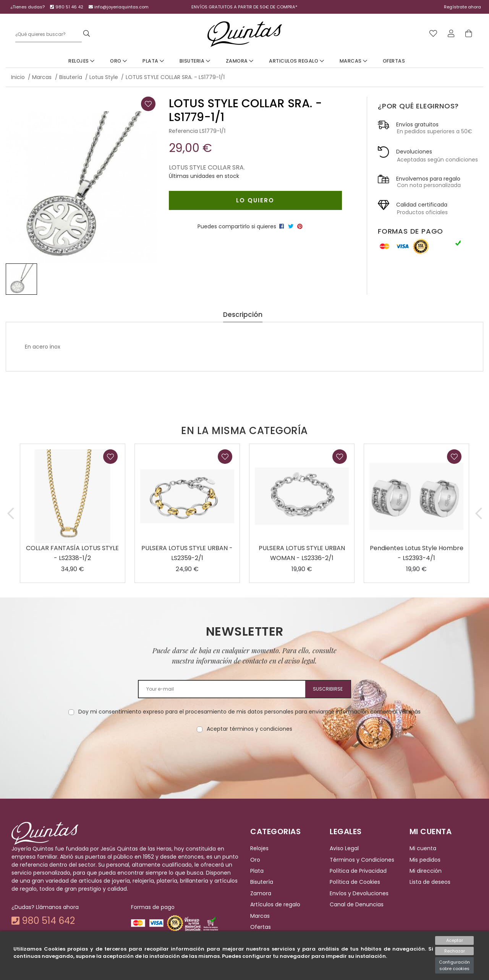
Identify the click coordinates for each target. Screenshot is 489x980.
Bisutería (262, 882)
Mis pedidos (425, 860)
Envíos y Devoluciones (359, 893)
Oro (119, 61)
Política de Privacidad (358, 871)
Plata (153, 61)
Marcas (354, 61)
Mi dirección (426, 871)
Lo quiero (255, 200)
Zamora (240, 61)
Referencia (183, 131)
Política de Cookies (355, 882)
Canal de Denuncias (357, 904)
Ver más (410, 712)
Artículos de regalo (275, 904)
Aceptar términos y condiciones (249, 729)
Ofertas (394, 61)
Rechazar (455, 951)
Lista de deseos (430, 882)
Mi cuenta (423, 849)
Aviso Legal (344, 849)
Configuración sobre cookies (454, 965)
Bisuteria (195, 61)
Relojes (82, 61)
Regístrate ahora (462, 7)
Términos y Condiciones (362, 860)
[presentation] (244, 757)
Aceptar (455, 940)
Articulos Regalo (296, 61)
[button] (11, 513)
